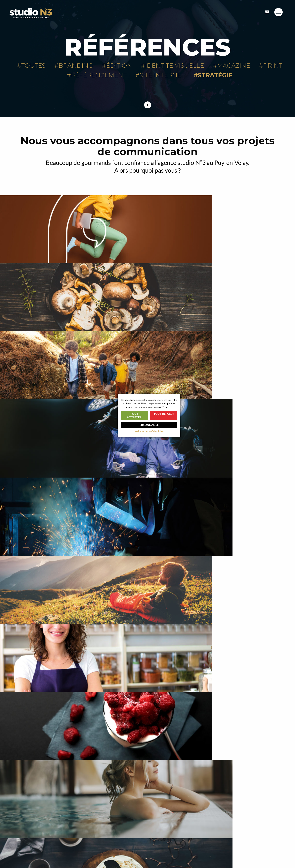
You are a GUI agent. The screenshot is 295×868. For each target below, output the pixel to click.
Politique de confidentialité (180, 854)
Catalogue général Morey (49, 625)
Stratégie (215, 75)
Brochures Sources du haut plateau (74, 528)
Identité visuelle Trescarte (246, 625)
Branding (76, 66)
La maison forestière (221, 528)
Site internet (162, 75)
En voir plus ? (148, 795)
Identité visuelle (174, 66)
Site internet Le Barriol (246, 432)
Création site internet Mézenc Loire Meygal (74, 722)
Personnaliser (149, 425)
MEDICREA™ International (74, 335)
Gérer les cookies (174, 858)
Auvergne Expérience (49, 432)
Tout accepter (134, 415)
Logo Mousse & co (147, 625)
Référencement (99, 75)
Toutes (33, 66)
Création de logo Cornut (221, 335)
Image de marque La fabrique (49, 238)
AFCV (246, 238)
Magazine (234, 66)
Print (273, 66)
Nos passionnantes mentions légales (185, 850)
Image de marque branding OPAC (221, 722)
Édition (119, 66)
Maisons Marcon (147, 238)
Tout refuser (164, 414)
